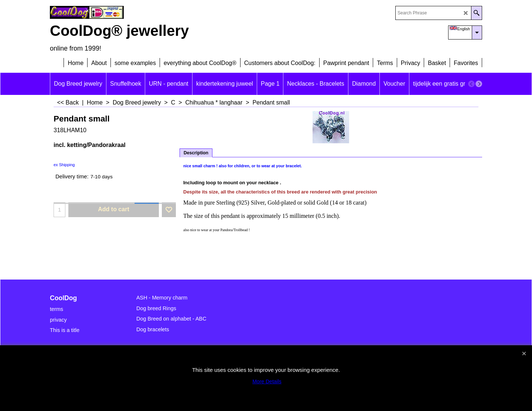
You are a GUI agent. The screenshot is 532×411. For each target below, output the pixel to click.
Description (196, 153)
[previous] (471, 84)
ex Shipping (64, 165)
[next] (479, 84)
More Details (267, 381)
